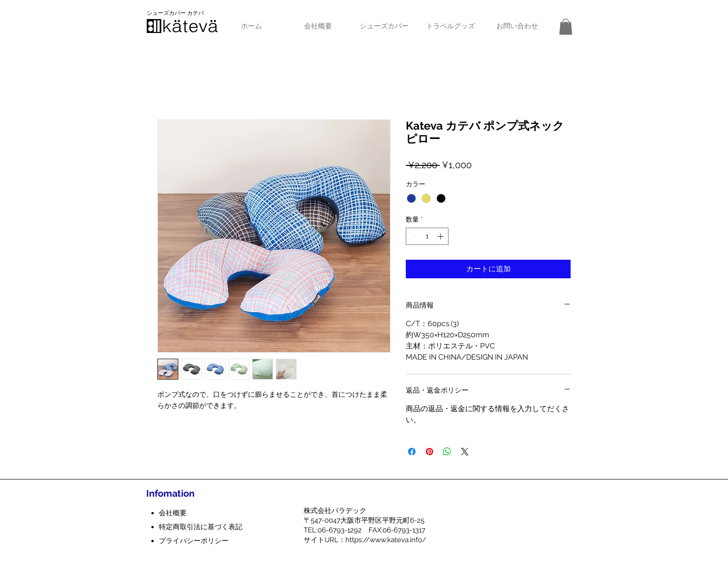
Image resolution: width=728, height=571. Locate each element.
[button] (566, 27)
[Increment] (441, 236)
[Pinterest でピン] (429, 452)
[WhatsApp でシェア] (447, 452)
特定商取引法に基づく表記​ (201, 527)
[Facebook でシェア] (412, 452)
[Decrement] (413, 236)
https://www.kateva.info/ (386, 540)
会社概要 (173, 513)
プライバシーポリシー (194, 541)
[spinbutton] (427, 236)
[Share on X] (465, 452)
